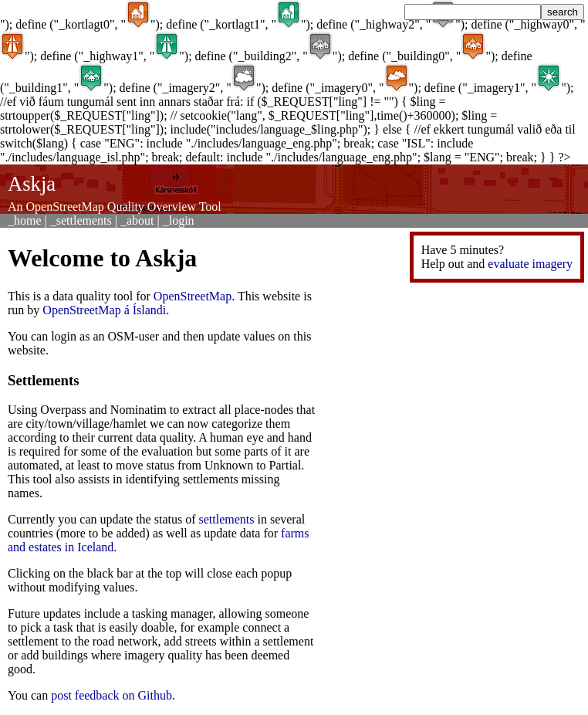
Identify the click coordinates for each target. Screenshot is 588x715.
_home (25, 220)
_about (137, 220)
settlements (227, 519)
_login (179, 220)
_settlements (81, 220)
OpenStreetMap (193, 296)
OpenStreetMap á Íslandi (104, 310)
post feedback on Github (112, 695)
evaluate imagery (530, 264)
